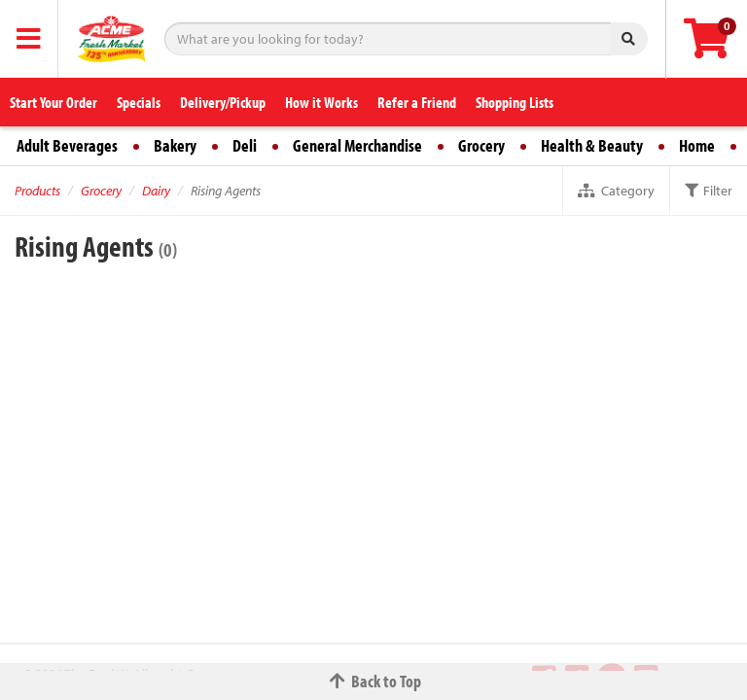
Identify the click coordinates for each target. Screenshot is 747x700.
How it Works (321, 102)
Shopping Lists (515, 102)
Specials (139, 102)
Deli (245, 145)
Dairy (156, 191)
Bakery (175, 145)
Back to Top (373, 681)
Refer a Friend (417, 102)
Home (697, 145)
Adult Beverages (67, 145)
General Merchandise (357, 145)
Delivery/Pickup (223, 102)
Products (37, 191)
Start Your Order (53, 102)
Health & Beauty (592, 145)
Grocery (481, 145)
